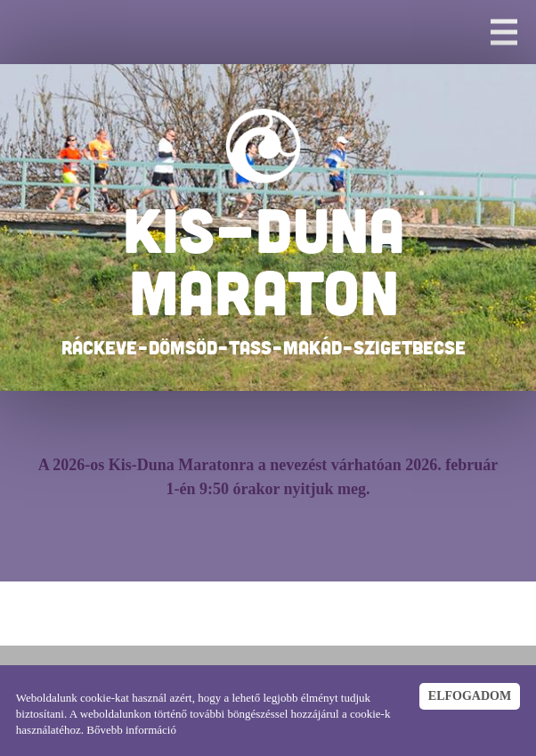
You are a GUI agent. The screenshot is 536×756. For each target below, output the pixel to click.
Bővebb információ (131, 730)
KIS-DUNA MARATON (264, 260)
